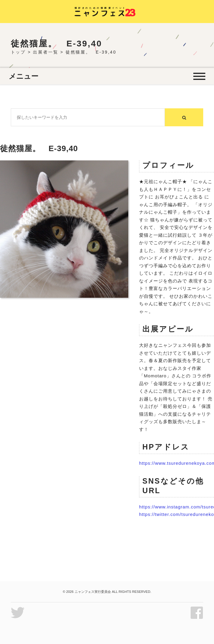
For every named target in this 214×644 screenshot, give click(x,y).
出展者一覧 (46, 52)
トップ (18, 52)
